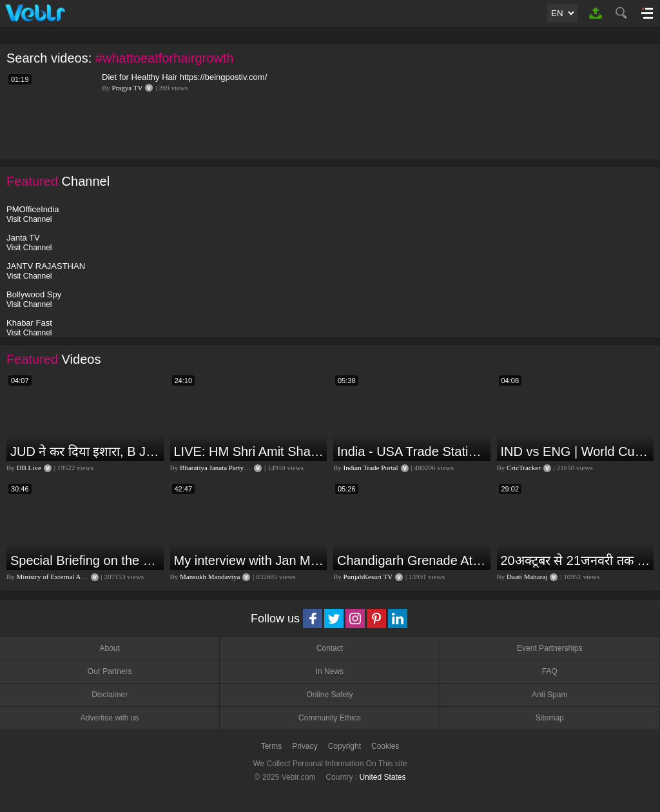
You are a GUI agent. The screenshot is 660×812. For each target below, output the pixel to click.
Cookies (385, 746)
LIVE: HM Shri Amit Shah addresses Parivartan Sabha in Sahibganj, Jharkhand (249, 451)
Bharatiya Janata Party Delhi (220, 468)
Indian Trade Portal (371, 468)
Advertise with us (110, 718)
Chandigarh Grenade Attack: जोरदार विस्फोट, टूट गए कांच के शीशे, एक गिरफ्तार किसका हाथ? (412, 560)
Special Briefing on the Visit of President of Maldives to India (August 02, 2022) (85, 560)
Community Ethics (330, 718)
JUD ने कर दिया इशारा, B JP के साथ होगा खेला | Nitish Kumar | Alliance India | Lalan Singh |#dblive (85, 451)
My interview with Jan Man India (249, 560)
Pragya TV (128, 88)
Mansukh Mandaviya (210, 577)
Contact (330, 648)
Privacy (305, 746)
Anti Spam (549, 695)
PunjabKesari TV (368, 577)
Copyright (345, 746)
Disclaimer (110, 695)
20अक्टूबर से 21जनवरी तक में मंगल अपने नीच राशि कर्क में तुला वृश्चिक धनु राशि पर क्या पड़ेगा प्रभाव (576, 560)
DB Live (29, 468)
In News (330, 671)
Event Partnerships (549, 648)
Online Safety (329, 695)
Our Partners (110, 671)
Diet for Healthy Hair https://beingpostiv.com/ (184, 77)
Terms (272, 746)
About (109, 648)
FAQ (550, 671)
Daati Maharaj (527, 577)
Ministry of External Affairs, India (65, 577)
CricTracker (524, 468)
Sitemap (550, 718)
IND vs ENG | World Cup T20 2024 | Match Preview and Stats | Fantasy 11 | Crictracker (576, 451)
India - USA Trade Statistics (412, 451)
